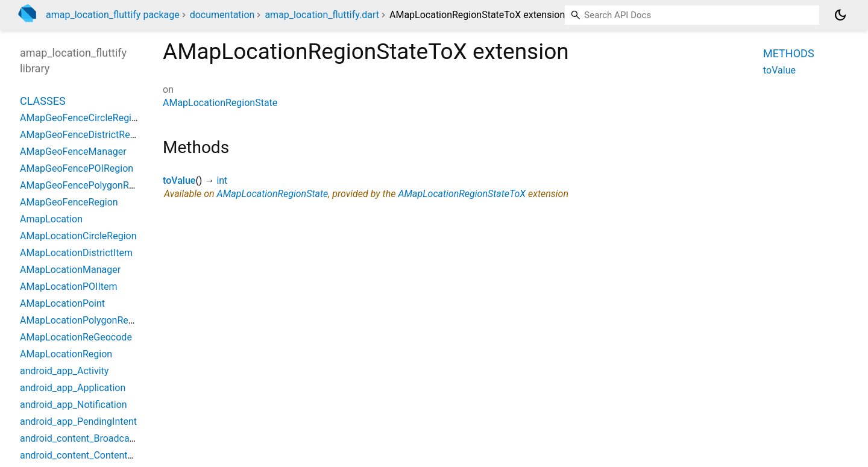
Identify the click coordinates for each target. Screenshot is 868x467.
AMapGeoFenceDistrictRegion (84, 135)
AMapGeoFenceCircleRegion (81, 118)
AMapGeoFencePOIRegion (77, 168)
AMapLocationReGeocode (76, 337)
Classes (43, 101)
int (222, 180)
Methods (789, 53)
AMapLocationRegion (66, 354)
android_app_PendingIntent (78, 422)
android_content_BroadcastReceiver (97, 438)
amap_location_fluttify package (113, 15)
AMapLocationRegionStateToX (462, 194)
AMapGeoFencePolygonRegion (86, 185)
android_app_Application (73, 388)
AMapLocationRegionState (220, 103)
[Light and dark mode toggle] (840, 15)
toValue (179, 180)
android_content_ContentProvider (92, 455)
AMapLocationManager (70, 270)
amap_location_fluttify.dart (322, 15)
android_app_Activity (64, 371)
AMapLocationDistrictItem (76, 253)
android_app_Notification (74, 405)
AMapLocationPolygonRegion (83, 320)
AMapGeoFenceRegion (69, 202)
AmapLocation (51, 219)
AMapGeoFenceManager (73, 152)
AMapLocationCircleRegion (78, 236)
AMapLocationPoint (62, 303)
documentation (222, 15)
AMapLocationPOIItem (69, 287)
